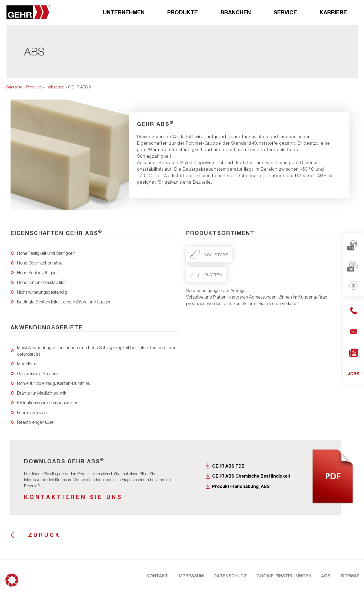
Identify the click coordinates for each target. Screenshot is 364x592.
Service (285, 12)
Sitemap (350, 576)
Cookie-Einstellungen (284, 576)
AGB (326, 576)
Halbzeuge (55, 87)
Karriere (333, 12)
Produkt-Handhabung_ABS (241, 486)
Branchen (236, 12)
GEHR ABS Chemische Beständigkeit (251, 476)
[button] (12, 580)
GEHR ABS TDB (228, 466)
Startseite (14, 87)
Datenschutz (230, 576)
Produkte (183, 12)
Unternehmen (124, 12)
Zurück (44, 535)
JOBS (354, 373)
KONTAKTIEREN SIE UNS (73, 497)
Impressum (191, 576)
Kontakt (157, 576)
